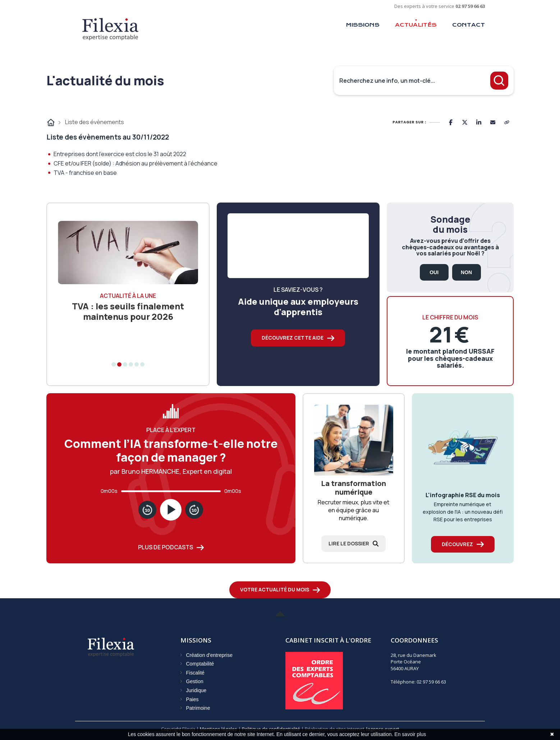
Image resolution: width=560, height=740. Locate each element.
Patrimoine (198, 708)
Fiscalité (195, 673)
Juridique (196, 690)
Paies (192, 699)
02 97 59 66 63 (470, 6)
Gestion (195, 681)
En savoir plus (410, 734)
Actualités (416, 25)
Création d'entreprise (210, 655)
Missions (363, 25)
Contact (469, 25)
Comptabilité (200, 664)
